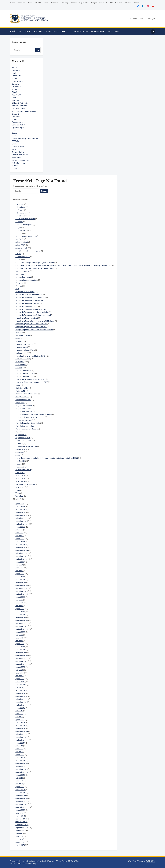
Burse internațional (23, 257)
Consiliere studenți (19, 125)
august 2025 (20, 527)
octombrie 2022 (21, 626)
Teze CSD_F (20, 473)
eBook (14, 98)
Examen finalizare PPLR (25, 344)
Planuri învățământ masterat (26, 394)
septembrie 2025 (22, 524)
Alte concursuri (21, 230)
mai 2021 (19, 676)
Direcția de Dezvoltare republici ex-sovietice (32, 312)
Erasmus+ (16, 144)
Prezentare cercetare (23, 400)
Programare (20, 403)
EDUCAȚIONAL (52, 31)
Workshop (19, 496)
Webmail (128, 3)
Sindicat (19, 455)
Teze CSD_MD (21, 479)
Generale (19, 368)
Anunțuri (15, 79)
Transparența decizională (25, 484)
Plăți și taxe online (116, 3)
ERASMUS (16, 141)
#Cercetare (20, 204)
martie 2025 (20, 542)
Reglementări (84, 3)
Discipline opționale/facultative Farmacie (31, 324)
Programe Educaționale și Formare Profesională (34, 414)
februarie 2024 (21, 580)
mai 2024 (19, 571)
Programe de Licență (23, 409)
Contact (137, 3)
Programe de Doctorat (24, 406)
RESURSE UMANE (81, 31)
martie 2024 (20, 577)
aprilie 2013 (20, 787)
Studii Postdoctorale (23, 470)
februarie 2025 (21, 545)
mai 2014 (19, 752)
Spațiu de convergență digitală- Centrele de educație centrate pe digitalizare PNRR (47, 458)
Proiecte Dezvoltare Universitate (28, 423)
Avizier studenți (18, 122)
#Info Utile (19, 210)
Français (152, 19)
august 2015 (20, 708)
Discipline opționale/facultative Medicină (31, 327)
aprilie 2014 (20, 755)
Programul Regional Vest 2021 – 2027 (30, 417)
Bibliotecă (55, 3)
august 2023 (20, 597)
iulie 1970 (19, 833)
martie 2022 (20, 647)
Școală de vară (21, 449)
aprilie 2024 (20, 574)
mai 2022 (19, 641)
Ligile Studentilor (22, 388)
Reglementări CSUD (23, 438)
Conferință (19, 283)
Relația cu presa (18, 81)
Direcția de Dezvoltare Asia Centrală (29, 300)
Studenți (74, 3)
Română (133, 19)
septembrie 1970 (22, 828)
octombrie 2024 (21, 556)
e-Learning (64, 3)
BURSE (14, 136)
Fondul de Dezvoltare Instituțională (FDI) (31, 356)
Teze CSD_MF (21, 481)
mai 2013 (19, 784)
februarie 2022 (21, 650)
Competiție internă (23, 271)
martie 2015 (20, 723)
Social (14, 130)
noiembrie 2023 (21, 588)
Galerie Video (21, 365)
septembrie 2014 (22, 740)
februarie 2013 (21, 793)
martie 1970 (20, 845)
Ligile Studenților (18, 128)
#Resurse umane (22, 213)
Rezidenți (19, 444)
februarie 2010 (21, 822)
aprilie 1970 (20, 842)
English (143, 19)
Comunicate (16, 76)
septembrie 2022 (22, 629)
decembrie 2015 (22, 696)
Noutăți (12, 3)
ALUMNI (38, 3)
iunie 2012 (19, 813)
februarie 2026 (21, 509)
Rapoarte (19, 432)
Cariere (18, 260)
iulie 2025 (19, 530)
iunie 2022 (19, 638)
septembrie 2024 (22, 559)
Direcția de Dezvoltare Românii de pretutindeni (33, 315)
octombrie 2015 (21, 702)
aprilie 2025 (20, 539)
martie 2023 (20, 612)
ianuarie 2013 (21, 796)
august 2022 (20, 632)
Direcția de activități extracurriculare (29, 295)
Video (18, 493)
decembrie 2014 (22, 731)
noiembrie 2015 (21, 699)
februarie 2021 (21, 685)
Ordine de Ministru (22, 391)
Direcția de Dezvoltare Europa (27, 306)
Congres (19, 286)
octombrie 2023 (21, 591)
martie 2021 (20, 682)
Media (30, 3)
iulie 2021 (19, 670)
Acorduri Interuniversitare (25, 219)
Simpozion (20, 452)
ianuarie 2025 (21, 547)
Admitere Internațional (24, 225)
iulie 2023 (19, 600)
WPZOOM (151, 861)
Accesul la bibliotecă (19, 106)
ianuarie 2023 (21, 617)
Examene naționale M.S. (25, 350)
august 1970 (20, 831)
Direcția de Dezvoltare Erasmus (27, 303)
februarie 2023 (21, 615)
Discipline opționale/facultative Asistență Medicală (35, 321)
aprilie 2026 (20, 504)
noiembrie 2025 (21, 518)
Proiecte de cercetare (24, 420)
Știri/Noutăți (20, 461)
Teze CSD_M (20, 476)
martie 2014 (20, 758)
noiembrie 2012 (21, 801)
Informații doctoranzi (23, 371)
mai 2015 (19, 717)
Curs (17, 289)
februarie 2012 (21, 819)
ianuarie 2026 (21, 512)
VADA (14, 149)
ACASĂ (12, 31)
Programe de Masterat (24, 411)
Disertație (19, 333)
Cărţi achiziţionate (19, 109)
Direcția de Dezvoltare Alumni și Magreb (31, 298)
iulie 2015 (19, 711)
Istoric (18, 385)
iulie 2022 (19, 635)
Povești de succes (18, 147)
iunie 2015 (19, 714)
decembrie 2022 (22, 620)
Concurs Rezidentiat (23, 277)
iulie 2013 (19, 778)
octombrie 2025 (21, 521)
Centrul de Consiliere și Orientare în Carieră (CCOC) (35, 268)
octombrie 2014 (21, 737)
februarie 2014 (21, 761)
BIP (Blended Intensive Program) (28, 251)
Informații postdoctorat (24, 376)
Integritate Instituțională (99, 3)
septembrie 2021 (22, 664)
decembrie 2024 (22, 550)
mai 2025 (19, 536)
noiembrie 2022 (21, 623)
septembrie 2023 (22, 594)
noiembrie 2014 (21, 734)
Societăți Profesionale (20, 155)
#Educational (21, 207)
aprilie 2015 (20, 720)
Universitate (20, 487)
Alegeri (18, 228)
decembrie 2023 (22, 585)
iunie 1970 (19, 836)
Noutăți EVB (16, 95)
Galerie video (17, 87)
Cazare (14, 133)
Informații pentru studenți (25, 374)
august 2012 (20, 810)
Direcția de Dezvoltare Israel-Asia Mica (30, 309)
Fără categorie (21, 353)
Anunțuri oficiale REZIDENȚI (26, 236)
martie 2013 (20, 790)
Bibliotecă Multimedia (20, 103)
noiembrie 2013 (21, 766)
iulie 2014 (19, 746)
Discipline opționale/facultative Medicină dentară (34, 330)
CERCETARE (66, 31)
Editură (46, 3)
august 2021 (20, 667)
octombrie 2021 (21, 661)
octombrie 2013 (21, 769)
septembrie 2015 (22, 705)
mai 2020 (19, 687)
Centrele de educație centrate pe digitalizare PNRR (35, 263)
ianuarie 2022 (21, 652)
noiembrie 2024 (21, 553)
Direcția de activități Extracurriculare (25, 139)
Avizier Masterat (22, 242)
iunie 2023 (19, 603)
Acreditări (19, 222)
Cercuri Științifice (18, 152)
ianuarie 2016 (21, 693)
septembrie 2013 (22, 772)
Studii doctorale (21, 467)
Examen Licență (22, 347)
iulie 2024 (19, 565)
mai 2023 (19, 606)
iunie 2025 (19, 533)
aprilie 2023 (20, 609)
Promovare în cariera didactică (27, 429)
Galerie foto (16, 84)
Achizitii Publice (22, 216)
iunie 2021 (19, 673)
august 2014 (20, 743)
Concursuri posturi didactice (26, 280)
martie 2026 (20, 507)
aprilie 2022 (20, 644)
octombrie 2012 (21, 804)
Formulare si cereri (23, 359)
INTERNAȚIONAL (98, 31)
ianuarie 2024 (21, 582)
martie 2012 (20, 816)
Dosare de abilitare (23, 336)
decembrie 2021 (22, 655)
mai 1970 (19, 839)
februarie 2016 (21, 690)
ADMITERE (38, 31)
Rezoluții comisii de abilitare (26, 446)
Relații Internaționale (23, 441)
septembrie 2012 (22, 807)
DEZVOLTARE (114, 31)
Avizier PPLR (20, 245)
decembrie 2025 (22, 515)
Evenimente (21, 3)
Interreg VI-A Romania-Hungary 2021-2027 (32, 382)
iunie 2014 (19, 749)
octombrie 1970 (21, 825)
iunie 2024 (19, 568)
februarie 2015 (21, 725)
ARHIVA (19, 239)
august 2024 (20, 562)
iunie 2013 (19, 781)
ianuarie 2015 (21, 728)
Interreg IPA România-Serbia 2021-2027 (30, 379)
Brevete (18, 254)
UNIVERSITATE (24, 31)
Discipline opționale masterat (27, 318)
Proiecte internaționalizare (25, 426)
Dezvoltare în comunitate (25, 292)
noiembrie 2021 (21, 658)
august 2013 (20, 775)
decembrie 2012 (22, 798)
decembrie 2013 (22, 763)
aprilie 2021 (20, 679)
